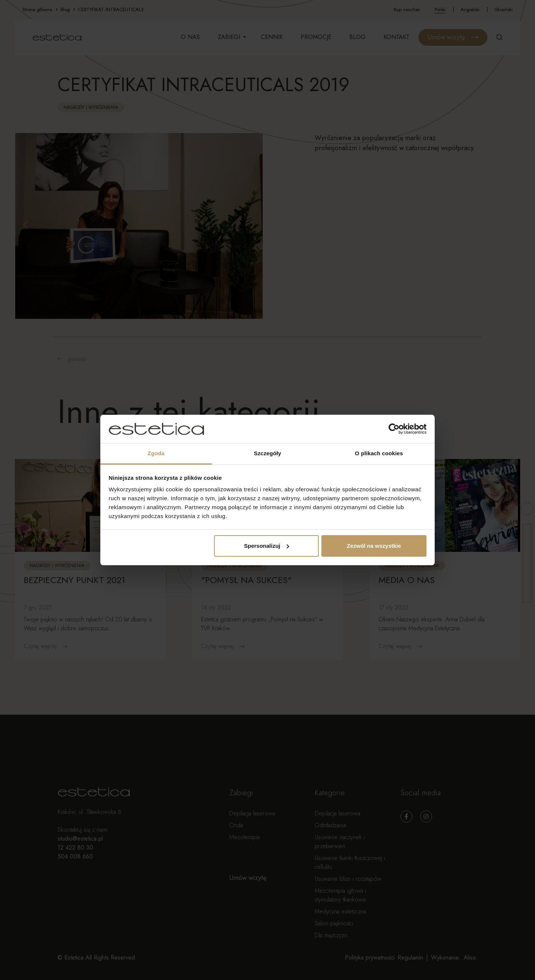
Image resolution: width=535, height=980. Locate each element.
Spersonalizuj (267, 546)
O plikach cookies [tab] (379, 453)
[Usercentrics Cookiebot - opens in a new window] (394, 429)
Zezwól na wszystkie (374, 546)
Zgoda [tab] (156, 453)
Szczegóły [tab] (267, 453)
